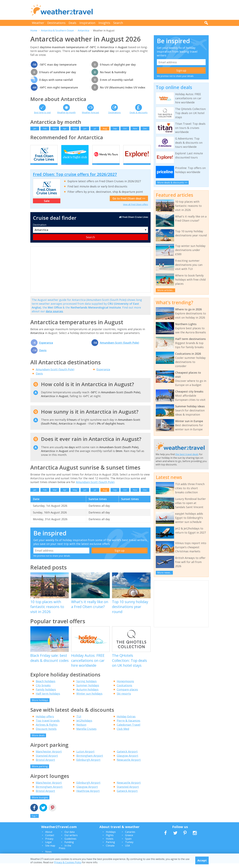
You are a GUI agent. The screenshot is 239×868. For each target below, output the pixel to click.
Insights (104, 23)
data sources (54, 316)
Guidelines (70, 843)
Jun (85, 128)
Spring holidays (87, 686)
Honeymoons (125, 686)
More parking (40, 771)
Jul (95, 128)
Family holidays (46, 694)
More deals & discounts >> (172, 183)
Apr (65, 128)
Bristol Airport (45, 764)
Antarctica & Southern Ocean (57, 30)
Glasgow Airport (128, 760)
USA (128, 850)
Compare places (127, 694)
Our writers (71, 840)
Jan (35, 128)
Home (34, 30)
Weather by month (66, 112)
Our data (70, 836)
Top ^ (34, 820)
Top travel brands (48, 725)
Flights (110, 840)
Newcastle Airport (129, 764)
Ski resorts (124, 698)
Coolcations (124, 690)
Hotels (110, 843)
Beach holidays (46, 686)
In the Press (65, 852)
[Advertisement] (153, 10)
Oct (125, 128)
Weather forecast (90, 112)
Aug (105, 128)
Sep (115, 128)
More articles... (166, 290)
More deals (38, 740)
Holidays (111, 836)
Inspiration (87, 23)
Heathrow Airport (88, 795)
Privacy (49, 843)
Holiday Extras (126, 721)
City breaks (43, 690)
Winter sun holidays (89, 698)
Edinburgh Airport (88, 764)
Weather (38, 23)
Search (118, 23)
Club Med (123, 733)
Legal (48, 847)
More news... (164, 573)
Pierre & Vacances (128, 725)
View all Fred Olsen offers (136, 209)
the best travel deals (187, 454)
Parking (110, 847)
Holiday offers (45, 721)
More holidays (40, 705)
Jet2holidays (84, 725)
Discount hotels (46, 733)
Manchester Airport (49, 756)
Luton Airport (85, 756)
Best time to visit (42, 112)
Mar (55, 128)
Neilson (81, 729)
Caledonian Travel (128, 729)
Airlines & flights (47, 729)
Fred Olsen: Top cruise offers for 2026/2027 (75, 179)
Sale (47, 205)
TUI (79, 721)
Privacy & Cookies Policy (68, 862)
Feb (45, 128)
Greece (129, 840)
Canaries (130, 836)
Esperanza (46, 347)
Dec (145, 128)
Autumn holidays (87, 694)
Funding (69, 847)
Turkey (129, 847)
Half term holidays (48, 698)
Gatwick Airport (127, 756)
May (75, 128)
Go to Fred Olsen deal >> (129, 203)
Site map (50, 850)
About (49, 836)
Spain (128, 843)
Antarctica (83, 30)
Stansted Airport (47, 760)
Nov (135, 128)
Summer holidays (88, 690)
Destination (40, 229)
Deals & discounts (139, 112)
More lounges (40, 802)
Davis (43, 355)
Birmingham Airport (90, 760)
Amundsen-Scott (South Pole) (119, 347)
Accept (202, 860)
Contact (50, 840)
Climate (110, 850)
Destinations (56, 23)
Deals (72, 23)
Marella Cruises (86, 733)
